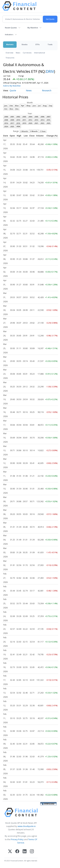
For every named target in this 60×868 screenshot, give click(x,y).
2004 (30, 117)
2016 (6, 123)
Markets (10, 44)
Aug (45, 106)
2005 (36, 117)
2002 (18, 117)
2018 (18, 123)
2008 (6, 120)
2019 (24, 123)
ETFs (38, 44)
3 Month (34, 131)
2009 (12, 120)
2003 (24, 117)
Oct (6, 109)
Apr (23, 106)
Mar (17, 106)
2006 (42, 117)
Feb (11, 106)
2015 (48, 120)
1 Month (24, 131)
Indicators (9, 34)
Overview (9, 53)
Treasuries (10, 58)
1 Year (43, 131)
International (40, 53)
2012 (30, 120)
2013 (36, 120)
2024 (6, 126)
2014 (42, 120)
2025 (12, 126)
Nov (11, 109)
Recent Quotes (11, 28)
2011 (24, 120)
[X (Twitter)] (10, 852)
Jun (34, 106)
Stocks (24, 44)
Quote (13, 90)
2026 (18, 126)
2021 (36, 123)
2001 (12, 117)
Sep (50, 106)
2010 (18, 120)
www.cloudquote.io (27, 826)
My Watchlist (33, 28)
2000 (6, 117)
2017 (12, 123)
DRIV (50, 71)
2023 (48, 123)
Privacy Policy (17, 839)
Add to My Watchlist (12, 86)
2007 (48, 117)
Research (47, 90)
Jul (39, 106)
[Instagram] (32, 852)
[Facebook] (17, 852)
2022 (42, 123)
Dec (17, 109)
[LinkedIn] (25, 852)
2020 (30, 123)
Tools (50, 44)
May (28, 106)
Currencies (27, 53)
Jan (6, 106)
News (18, 53)
